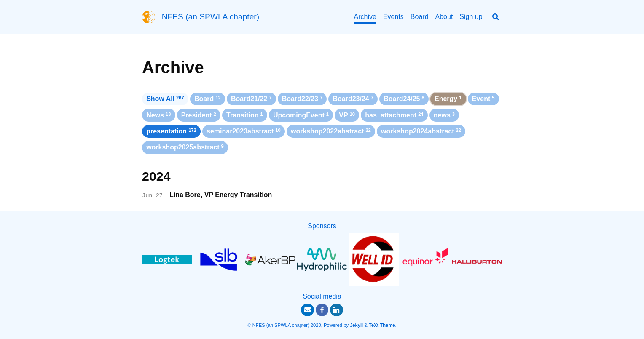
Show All (165, 99)
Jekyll (356, 325)
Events (393, 17)
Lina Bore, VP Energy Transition (221, 195)
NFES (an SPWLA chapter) (211, 17)
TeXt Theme (382, 325)
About (444, 17)
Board (420, 17)
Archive (365, 17)
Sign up (471, 17)
